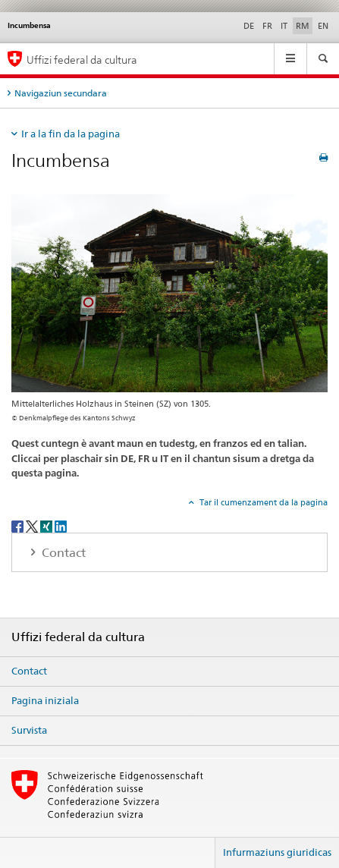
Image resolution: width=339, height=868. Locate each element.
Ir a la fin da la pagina (71, 134)
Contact (29, 671)
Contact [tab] (62, 553)
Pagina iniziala (45, 700)
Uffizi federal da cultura (82, 60)
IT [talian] (284, 26)
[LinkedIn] (61, 525)
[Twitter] (33, 525)
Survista (29, 730)
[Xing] (47, 525)
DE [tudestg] (249, 26)
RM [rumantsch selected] (303, 26)
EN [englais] (323, 26)
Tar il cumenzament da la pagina (262, 502)
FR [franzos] (267, 26)
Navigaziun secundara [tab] (61, 93)
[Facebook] (19, 525)
